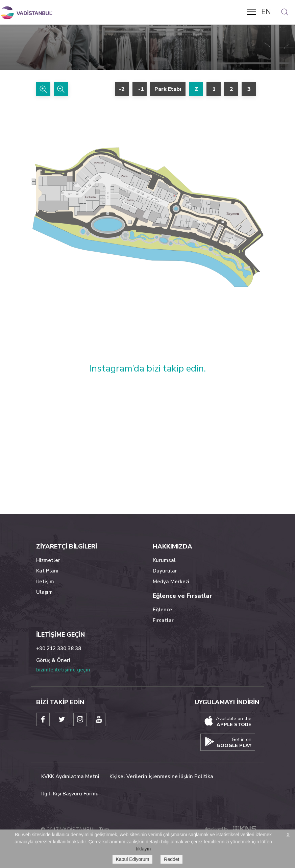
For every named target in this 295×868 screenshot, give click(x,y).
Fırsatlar (163, 620)
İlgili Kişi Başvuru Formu (70, 794)
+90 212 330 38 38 (59, 648)
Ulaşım (44, 592)
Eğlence (162, 610)
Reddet (171, 859)
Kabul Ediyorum (133, 859)
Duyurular (165, 571)
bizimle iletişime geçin (63, 670)
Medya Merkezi (171, 582)
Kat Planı (47, 571)
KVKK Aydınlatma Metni (70, 776)
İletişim (45, 582)
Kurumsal (164, 560)
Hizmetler (48, 560)
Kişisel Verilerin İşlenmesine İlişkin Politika (161, 776)
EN (266, 12)
